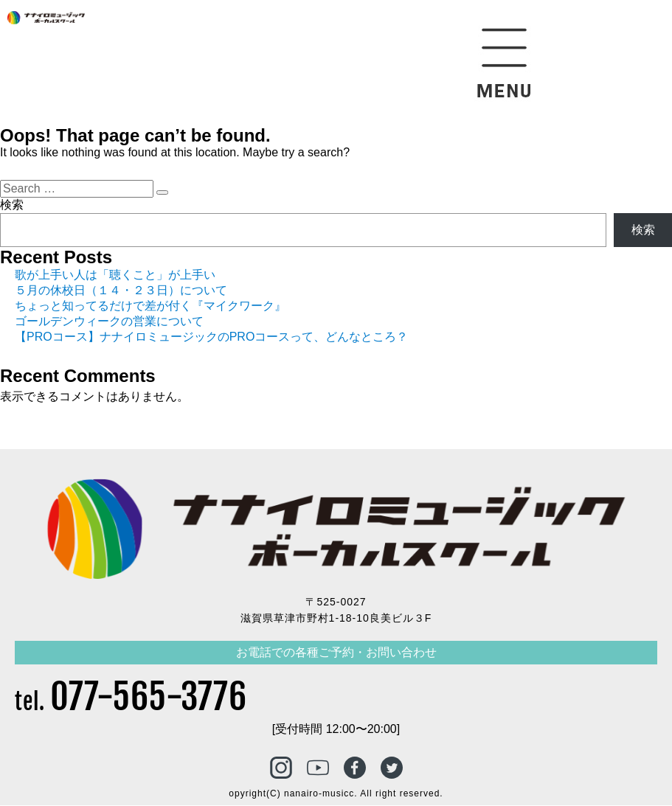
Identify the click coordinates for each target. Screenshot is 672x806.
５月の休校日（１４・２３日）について (121, 290)
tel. (131, 702)
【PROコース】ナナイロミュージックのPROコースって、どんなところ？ (211, 337)
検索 (12, 205)
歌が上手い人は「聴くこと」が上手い (115, 275)
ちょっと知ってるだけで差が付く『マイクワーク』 (150, 306)
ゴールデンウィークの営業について (109, 321)
